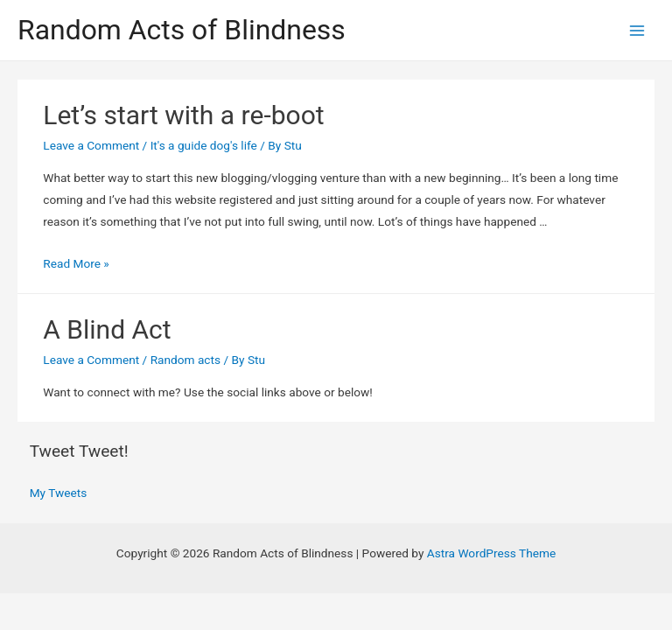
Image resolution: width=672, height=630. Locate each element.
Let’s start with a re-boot (183, 115)
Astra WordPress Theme (491, 553)
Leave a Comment (91, 145)
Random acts (185, 360)
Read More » (76, 263)
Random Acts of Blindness (182, 30)
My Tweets (59, 493)
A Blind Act (107, 329)
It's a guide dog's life (204, 145)
